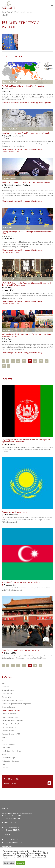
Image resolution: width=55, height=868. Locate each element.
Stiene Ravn (18, 185)
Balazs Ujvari (8, 89)
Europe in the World (9, 727)
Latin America (6, 747)
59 (41, 361)
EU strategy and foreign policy (40, 103)
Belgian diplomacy (8, 690)
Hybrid (4, 741)
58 (35, 361)
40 (35, 666)
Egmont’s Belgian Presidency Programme (16, 704)
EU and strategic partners (20, 103)
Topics (10, 12)
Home (4, 12)
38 (24, 666)
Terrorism (5, 768)
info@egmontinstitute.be (14, 842)
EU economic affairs (9, 714)
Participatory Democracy (11, 761)
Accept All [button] (21, 863)
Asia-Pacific (6, 103)
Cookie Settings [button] (9, 863)
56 (24, 361)
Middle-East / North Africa (11, 751)
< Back (5, 15)
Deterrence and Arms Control (12, 700)
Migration (5, 754)
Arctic (4, 683)
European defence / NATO (11, 152)
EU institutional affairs (10, 717)
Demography (6, 697)
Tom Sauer (26, 185)
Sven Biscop (8, 236)
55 (18, 361)
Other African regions (9, 758)
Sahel (4, 764)
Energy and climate (8, 707)
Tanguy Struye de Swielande (14, 136)
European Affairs (8, 731)
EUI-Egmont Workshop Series (12, 724)
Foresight (5, 737)
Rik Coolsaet (9, 185)
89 (4, 366)
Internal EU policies (8, 744)
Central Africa (7, 693)
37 (18, 666)
